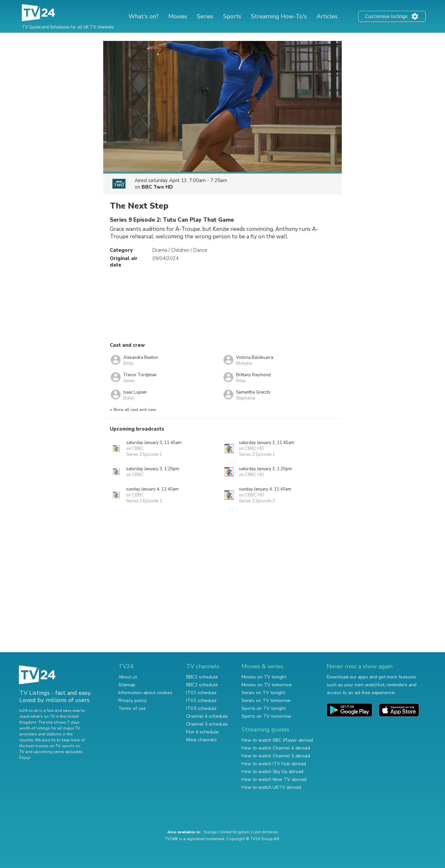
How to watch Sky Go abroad (272, 772)
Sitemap (127, 685)
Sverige (210, 832)
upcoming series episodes (58, 752)
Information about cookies (145, 693)
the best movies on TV (40, 746)
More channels (202, 740)
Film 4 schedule (202, 732)
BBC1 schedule (202, 677)
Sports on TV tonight (264, 708)
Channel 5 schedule (207, 724)
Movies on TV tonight (264, 677)
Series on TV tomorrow (266, 701)
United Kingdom (235, 832)
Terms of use (132, 708)
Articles (327, 16)
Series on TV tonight (263, 693)
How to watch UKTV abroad (271, 787)
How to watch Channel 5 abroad (276, 756)
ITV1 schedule (201, 693)
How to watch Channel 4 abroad (276, 748)
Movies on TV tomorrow (267, 685)
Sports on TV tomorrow (266, 716)
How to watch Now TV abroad (274, 779)
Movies (178, 16)
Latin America (265, 832)
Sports (232, 16)
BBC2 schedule (202, 685)
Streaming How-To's (279, 16)
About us (128, 677)
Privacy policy (132, 701)
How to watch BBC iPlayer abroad (277, 740)
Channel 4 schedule (207, 716)
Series (205, 16)
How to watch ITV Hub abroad (274, 764)
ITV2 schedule (201, 701)
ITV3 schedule (201, 708)
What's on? (144, 16)
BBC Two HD (157, 187)
